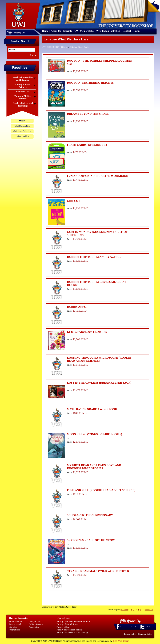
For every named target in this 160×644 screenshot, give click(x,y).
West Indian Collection (108, 31)
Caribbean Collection (22, 131)
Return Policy (130, 634)
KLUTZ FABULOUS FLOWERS (87, 332)
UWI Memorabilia (84, 31)
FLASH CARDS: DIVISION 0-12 (87, 145)
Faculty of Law (63, 627)
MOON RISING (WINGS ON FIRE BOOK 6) (94, 434)
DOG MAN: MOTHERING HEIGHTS (90, 83)
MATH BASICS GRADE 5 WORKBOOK (92, 409)
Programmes (14, 630)
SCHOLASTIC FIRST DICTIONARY (90, 515)
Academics (34, 627)
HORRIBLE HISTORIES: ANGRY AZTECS (94, 257)
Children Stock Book (79, 47)
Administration (16, 621)
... (143, 610)
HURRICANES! (77, 307)
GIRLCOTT (74, 201)
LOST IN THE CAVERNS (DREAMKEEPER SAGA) (99, 383)
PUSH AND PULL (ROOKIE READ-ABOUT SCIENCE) (101, 490)
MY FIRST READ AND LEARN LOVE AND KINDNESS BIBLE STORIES (94, 467)
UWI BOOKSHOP (50, 47)
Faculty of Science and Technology (72, 632)
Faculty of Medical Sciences (69, 630)
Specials (67, 31)
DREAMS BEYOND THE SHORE (88, 114)
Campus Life (35, 621)
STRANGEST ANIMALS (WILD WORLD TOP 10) (98, 571)
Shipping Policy (145, 634)
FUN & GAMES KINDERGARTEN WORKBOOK (98, 176)
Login (137, 31)
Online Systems (36, 624)
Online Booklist (22, 136)
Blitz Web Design (121, 641)
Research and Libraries (15, 626)
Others (64, 47)
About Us (56, 31)
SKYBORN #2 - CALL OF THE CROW (91, 540)
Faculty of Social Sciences (69, 624)
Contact (127, 31)
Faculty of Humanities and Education (73, 621)
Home (45, 31)
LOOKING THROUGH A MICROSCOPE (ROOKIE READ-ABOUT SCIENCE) (99, 359)
